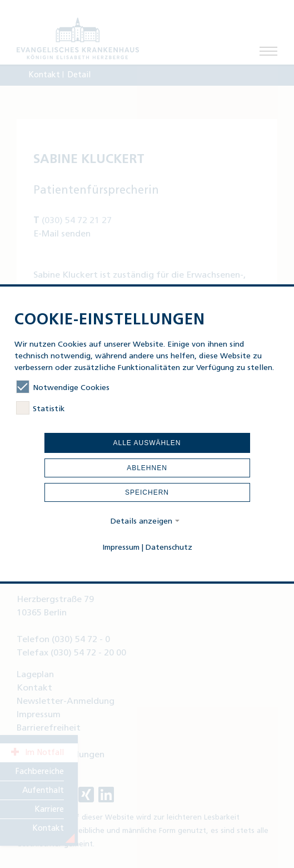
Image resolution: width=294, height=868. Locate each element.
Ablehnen (147, 468)
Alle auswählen (147, 443)
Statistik (40, 409)
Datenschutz (169, 548)
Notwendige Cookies (63, 388)
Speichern (147, 492)
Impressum (121, 548)
